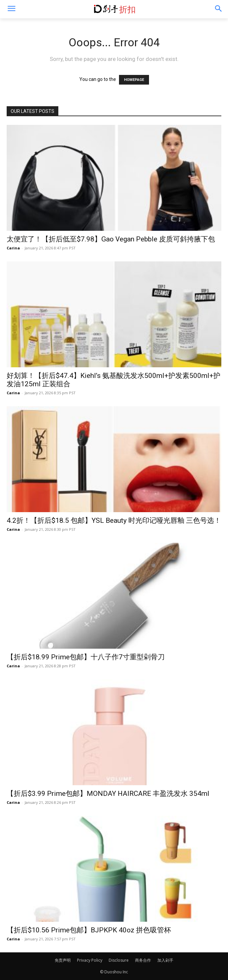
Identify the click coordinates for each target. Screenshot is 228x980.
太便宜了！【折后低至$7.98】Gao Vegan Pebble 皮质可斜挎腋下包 (111, 239)
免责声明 (63, 960)
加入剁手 (165, 960)
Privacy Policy (90, 960)
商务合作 (143, 960)
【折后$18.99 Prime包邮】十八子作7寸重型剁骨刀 (86, 657)
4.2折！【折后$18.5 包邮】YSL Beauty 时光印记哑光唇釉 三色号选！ (114, 520)
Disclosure (119, 960)
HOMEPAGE (134, 80)
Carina (13, 248)
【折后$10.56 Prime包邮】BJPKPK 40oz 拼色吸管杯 (89, 930)
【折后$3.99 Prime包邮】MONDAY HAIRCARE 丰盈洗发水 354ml (108, 794)
